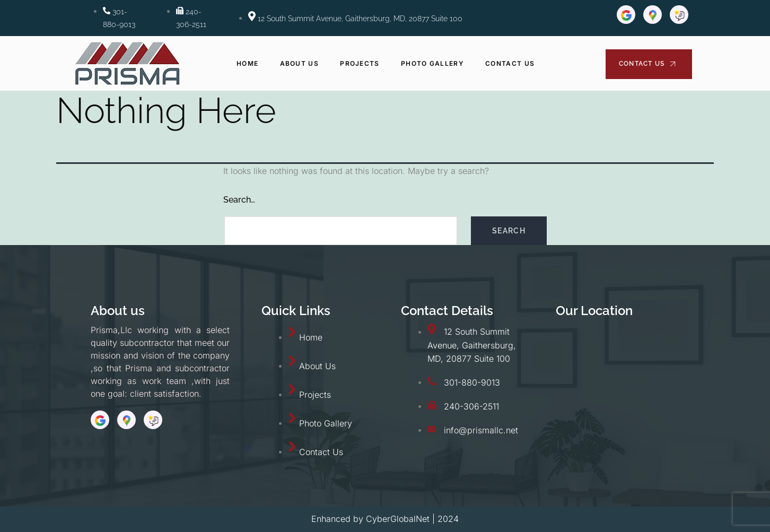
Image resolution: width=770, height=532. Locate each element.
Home (248, 63)
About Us (299, 63)
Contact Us (510, 63)
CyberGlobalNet (398, 519)
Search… (239, 200)
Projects (360, 63)
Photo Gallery (432, 63)
